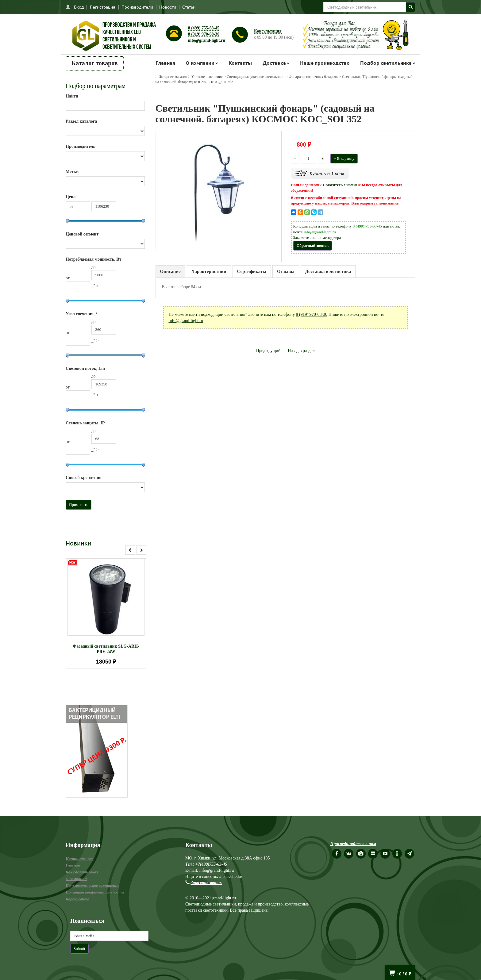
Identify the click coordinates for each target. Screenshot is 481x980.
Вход (79, 7)
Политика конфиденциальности (95, 892)
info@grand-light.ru (207, 40)
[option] (106, 613)
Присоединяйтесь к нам (353, 844)
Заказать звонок (206, 883)
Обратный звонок (313, 245)
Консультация (268, 31)
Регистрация (103, 7)
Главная (165, 63)
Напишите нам (80, 858)
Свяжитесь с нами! (340, 185)
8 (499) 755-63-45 (204, 28)
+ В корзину (344, 158)
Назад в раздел (301, 351)
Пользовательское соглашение (92, 885)
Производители (137, 7)
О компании (200, 63)
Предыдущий (268, 351)
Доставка (274, 63)
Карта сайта (77, 899)
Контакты (240, 63)
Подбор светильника (386, 63)
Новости (168, 7)
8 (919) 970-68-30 (204, 34)
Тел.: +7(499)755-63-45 (206, 864)
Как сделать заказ (82, 872)
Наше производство (325, 63)
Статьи (189, 7)
